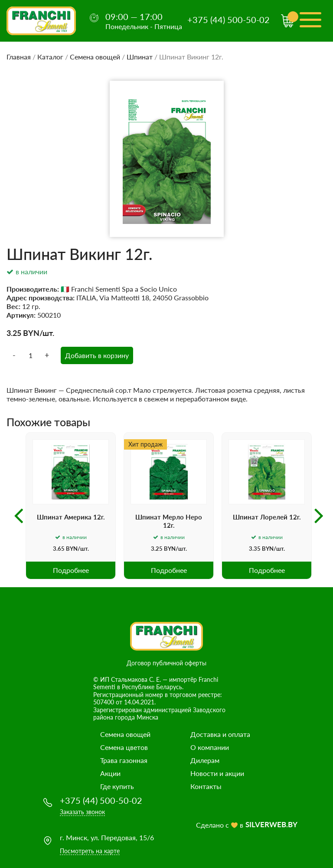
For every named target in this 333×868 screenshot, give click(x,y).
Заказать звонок (82, 812)
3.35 (255, 549)
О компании (210, 747)
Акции (110, 773)
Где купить (117, 786)
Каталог (50, 57)
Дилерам (205, 760)
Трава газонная (124, 760)
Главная (19, 57)
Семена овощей (95, 57)
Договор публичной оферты (166, 663)
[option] (71, 506)
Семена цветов (124, 747)
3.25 (14, 333)
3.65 (59, 549)
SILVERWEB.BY (271, 824)
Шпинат (140, 57)
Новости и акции (217, 773)
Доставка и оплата (220, 734)
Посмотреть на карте (90, 851)
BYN (31, 333)
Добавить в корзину (97, 355)
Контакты (206, 786)
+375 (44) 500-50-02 (229, 20)
